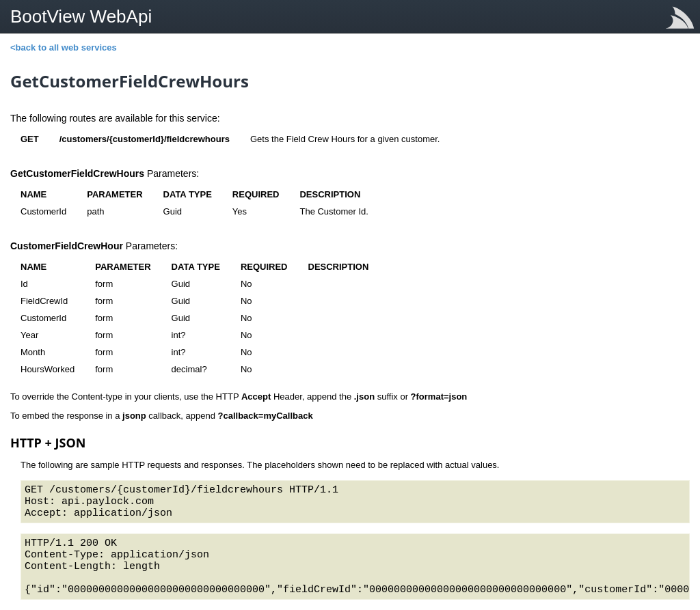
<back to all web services (64, 47)
